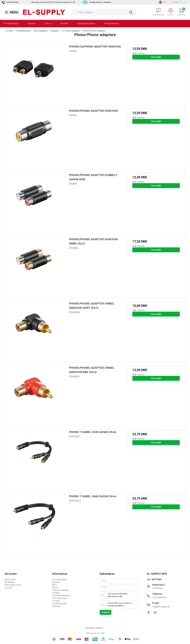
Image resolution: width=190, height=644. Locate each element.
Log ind (8, 588)
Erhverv (184, 2)
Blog (54, 585)
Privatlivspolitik (59, 604)
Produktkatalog (11, 23)
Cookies (56, 601)
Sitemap (56, 606)
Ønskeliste (10, 582)
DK (162, 2)
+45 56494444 (159, 597)
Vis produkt (156, 57)
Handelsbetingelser (86, 23)
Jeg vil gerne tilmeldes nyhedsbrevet (118, 595)
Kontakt (64, 23)
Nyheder (32, 23)
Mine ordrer (10, 579)
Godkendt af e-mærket (100, 2)
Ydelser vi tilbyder (60, 590)
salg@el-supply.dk (161, 607)
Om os (48, 23)
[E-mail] (119, 587)
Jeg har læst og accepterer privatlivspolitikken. (120, 604)
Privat (176, 2)
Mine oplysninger (13, 585)
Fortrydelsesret (112, 23)
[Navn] (119, 581)
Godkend (105, 612)
